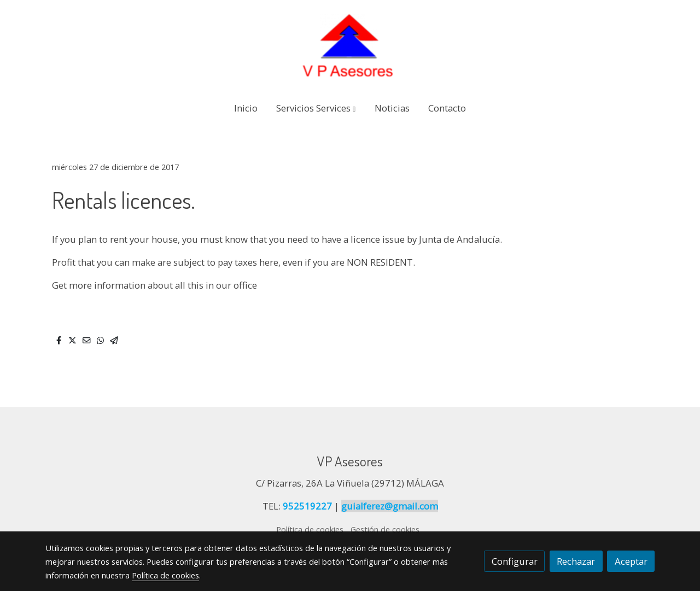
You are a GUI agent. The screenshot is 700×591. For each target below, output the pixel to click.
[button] (316, 108)
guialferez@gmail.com (390, 506)
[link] (350, 46)
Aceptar (631, 561)
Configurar (515, 561)
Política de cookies (310, 529)
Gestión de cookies (385, 529)
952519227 (307, 506)
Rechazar (576, 561)
